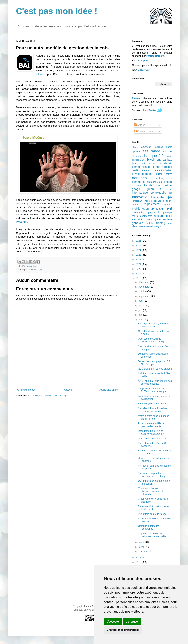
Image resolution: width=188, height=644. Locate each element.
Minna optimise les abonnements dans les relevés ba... (152, 491)
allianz (135, 147)
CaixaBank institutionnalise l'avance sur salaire (152, 410)
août (141, 301)
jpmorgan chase (141, 201)
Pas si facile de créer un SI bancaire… (152, 444)
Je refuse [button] (132, 622)
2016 (139, 562)
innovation (32, 266)
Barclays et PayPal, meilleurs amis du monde (153, 325)
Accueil (68, 390)
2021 (139, 264)
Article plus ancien (109, 390)
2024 (139, 250)
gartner (167, 185)
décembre (144, 282)
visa (170, 223)
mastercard (166, 204)
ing (170, 193)
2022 (139, 260)
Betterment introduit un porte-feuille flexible (154, 508)
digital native (164, 174)
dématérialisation (163, 170)
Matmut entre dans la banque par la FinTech (154, 417)
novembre (144, 287)
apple (169, 147)
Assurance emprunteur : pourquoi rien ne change (152, 475)
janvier (142, 552)
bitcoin (151, 160)
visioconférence (140, 226)
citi (144, 163)
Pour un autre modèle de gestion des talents (151, 425)
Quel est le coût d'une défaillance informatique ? (153, 340)
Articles (140, 125)
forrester (136, 186)
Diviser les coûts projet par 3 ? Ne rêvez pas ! (154, 363)
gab (158, 186)
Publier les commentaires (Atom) (48, 396)
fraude (148, 185)
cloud (153, 163)
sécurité (137, 219)
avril (141, 320)
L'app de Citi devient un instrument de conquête (152, 535)
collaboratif (166, 163)
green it (154, 189)
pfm (159, 212)
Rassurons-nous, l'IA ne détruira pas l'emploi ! (151, 432)
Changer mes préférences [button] (123, 630)
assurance (151, 151)
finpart (168, 182)
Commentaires (143, 131)
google (136, 189)
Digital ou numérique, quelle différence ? (153, 355)
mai (141, 315)
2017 (139, 558)
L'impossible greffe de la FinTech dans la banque (152, 390)
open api (148, 209)
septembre (145, 296)
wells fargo (155, 226)
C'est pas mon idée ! (57, 11)
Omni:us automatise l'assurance (149, 527)
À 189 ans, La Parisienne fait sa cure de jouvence (155, 382)
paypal (152, 212)
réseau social (163, 216)
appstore (137, 152)
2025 (139, 246)
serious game (153, 220)
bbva (143, 160)
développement (142, 174)
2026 (139, 241)
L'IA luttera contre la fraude (152, 514)
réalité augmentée (142, 216)
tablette (150, 223)
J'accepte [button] (113, 622)
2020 (139, 269)
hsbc (169, 189)
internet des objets (162, 197)
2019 (139, 274)
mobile (136, 209)
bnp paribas (164, 160)
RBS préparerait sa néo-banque (155, 369)
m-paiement (152, 204)
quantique (167, 212)
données (139, 178)
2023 (139, 255)
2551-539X (144, 70)
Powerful (21, 222)
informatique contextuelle (149, 193)
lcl (152, 201)
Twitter (152, 110)
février (142, 547)
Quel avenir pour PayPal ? (152, 439)
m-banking (161, 201)
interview (41, 74)
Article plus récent (26, 390)
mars (142, 542)
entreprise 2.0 (155, 182)
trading (161, 223)
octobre (143, 291)
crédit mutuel (141, 170)
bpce (135, 163)
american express (152, 147)
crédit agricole (163, 167)
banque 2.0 (154, 156)
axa (164, 152)
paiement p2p (139, 212)
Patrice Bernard (155, 56)
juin (141, 310)
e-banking (158, 178)
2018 (139, 278)
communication (142, 167)
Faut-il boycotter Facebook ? (153, 404)
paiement (164, 208)
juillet (142, 306)
